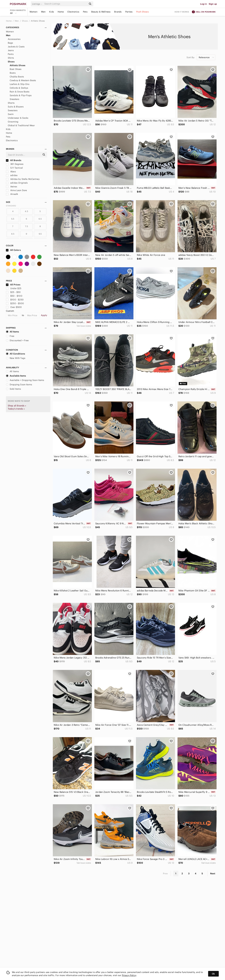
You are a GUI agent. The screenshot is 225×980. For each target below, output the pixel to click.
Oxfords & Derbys (19, 88)
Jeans (11, 50)
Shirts (11, 58)
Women (33, 12)
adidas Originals (17, 183)
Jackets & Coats (16, 47)
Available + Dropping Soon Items (25, 380)
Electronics (73, 12)
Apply (44, 315)
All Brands (14, 160)
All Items (12, 332)
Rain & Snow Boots (20, 92)
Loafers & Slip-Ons (20, 84)
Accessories (14, 39)
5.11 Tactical (14, 168)
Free (10, 336)
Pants (11, 54)
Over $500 (14, 307)
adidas (12, 175)
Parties (129, 12)
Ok (213, 974)
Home (61, 12)
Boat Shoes (16, 69)
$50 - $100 (14, 296)
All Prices (13, 285)
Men (43, 12)
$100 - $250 (15, 300)
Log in (204, 4)
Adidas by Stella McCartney (23, 179)
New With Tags (16, 358)
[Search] (65, 4)
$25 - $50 (13, 292)
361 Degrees (15, 164)
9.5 (40, 234)
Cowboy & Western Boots (23, 80)
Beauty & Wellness (101, 12)
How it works (182, 12)
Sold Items (14, 389)
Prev (165, 874)
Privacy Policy (129, 975)
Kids (52, 12)
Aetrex (11, 187)
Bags (10, 43)
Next (213, 874)
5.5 (13, 219)
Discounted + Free (17, 340)
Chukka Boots (17, 77)
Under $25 (14, 288)
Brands (118, 12)
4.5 (26, 211)
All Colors (13, 250)
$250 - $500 (15, 303)
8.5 (13, 234)
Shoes (25, 21)
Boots (13, 73)
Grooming (13, 122)
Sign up (213, 4)
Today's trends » (16, 409)
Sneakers (14, 99)
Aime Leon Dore (16, 190)
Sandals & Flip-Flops (21, 95)
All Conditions (15, 354)
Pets (85, 12)
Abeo (11, 172)
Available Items (16, 376)
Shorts (11, 103)
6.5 (40, 219)
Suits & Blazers (16, 107)
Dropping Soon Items (19, 385)
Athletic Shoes (38, 21)
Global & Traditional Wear (21, 125)
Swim (11, 114)
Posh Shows (142, 12)
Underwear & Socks (18, 118)
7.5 (26, 226)
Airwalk (12, 194)
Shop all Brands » (17, 406)
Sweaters (13, 110)
